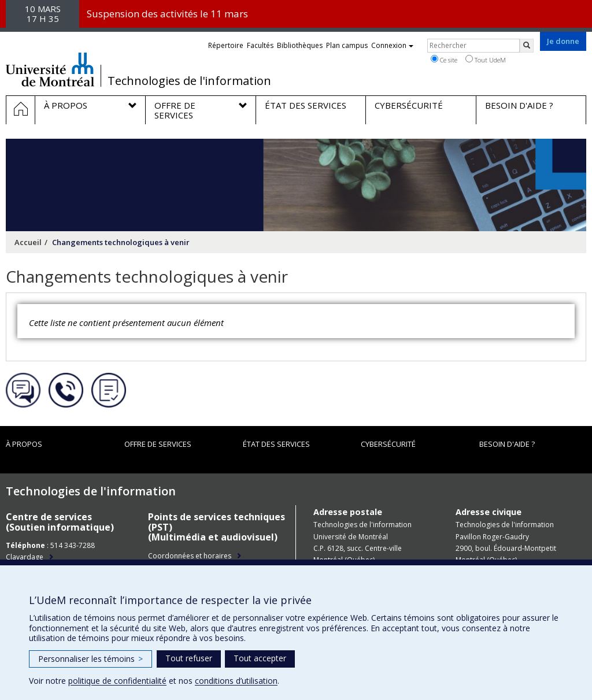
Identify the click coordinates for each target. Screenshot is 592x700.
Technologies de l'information (189, 81)
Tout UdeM (486, 60)
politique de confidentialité (117, 681)
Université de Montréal (50, 69)
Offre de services (158, 444)
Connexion (392, 45)
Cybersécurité (388, 444)
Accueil (28, 242)
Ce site (444, 60)
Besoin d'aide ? (507, 444)
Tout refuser (189, 658)
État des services (276, 444)
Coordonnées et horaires (190, 556)
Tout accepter (260, 658)
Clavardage (25, 557)
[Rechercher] (527, 46)
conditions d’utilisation (236, 681)
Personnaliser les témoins (90, 659)
